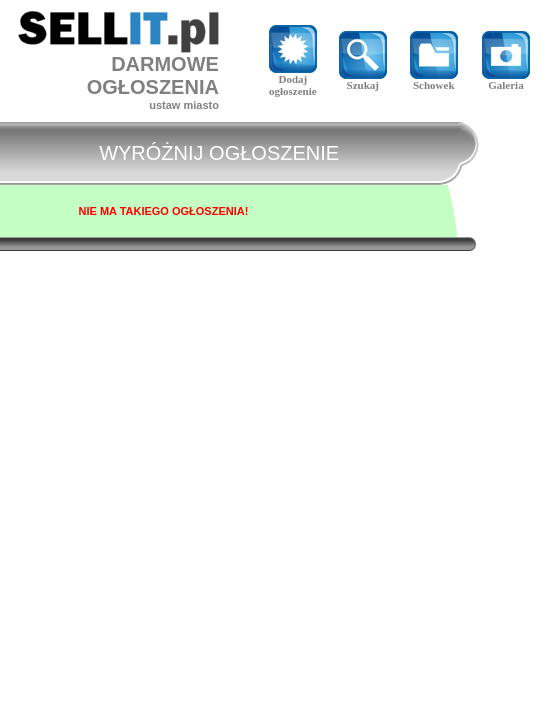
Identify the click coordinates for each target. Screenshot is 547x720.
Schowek (434, 80)
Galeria (506, 80)
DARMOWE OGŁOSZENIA (153, 75)
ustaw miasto (184, 105)
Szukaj (363, 80)
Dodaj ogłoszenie (293, 80)
